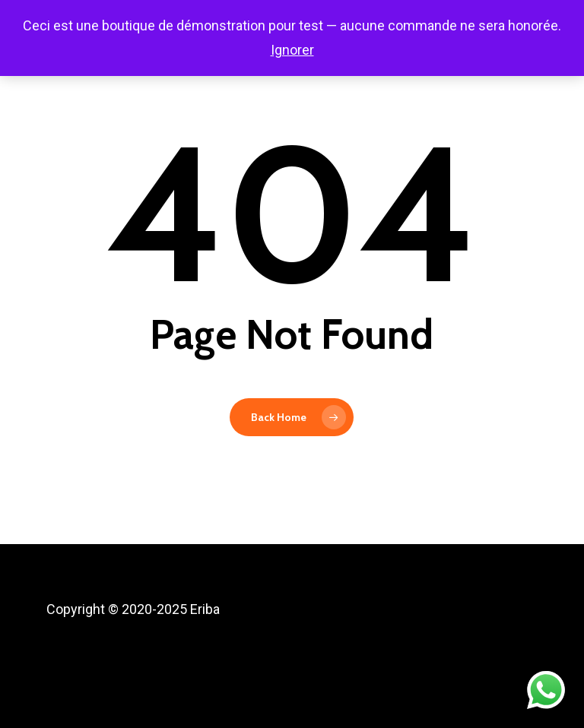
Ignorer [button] (292, 50)
